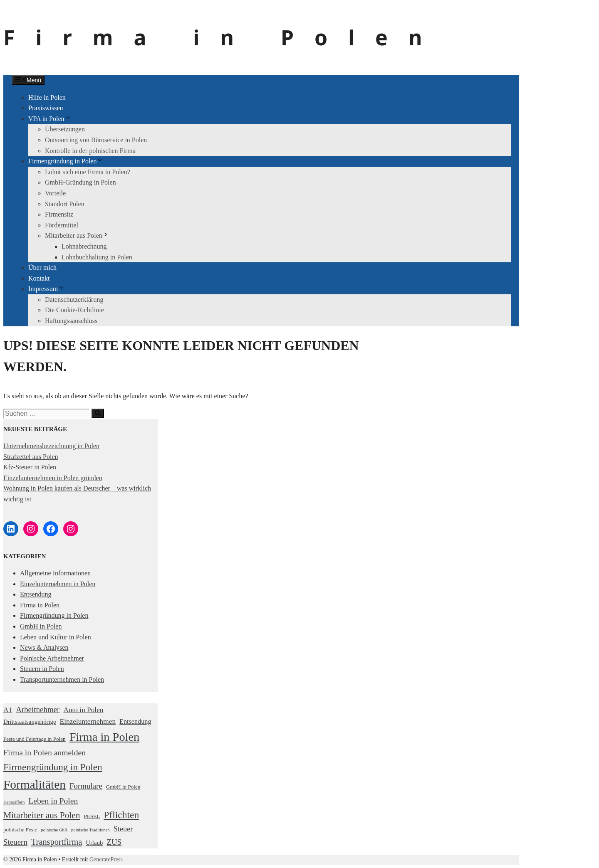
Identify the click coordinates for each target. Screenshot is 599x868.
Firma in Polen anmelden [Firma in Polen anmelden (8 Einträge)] (45, 752)
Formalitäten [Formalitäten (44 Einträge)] (35, 784)
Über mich (42, 268)
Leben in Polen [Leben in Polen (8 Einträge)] (53, 801)
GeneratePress (106, 859)
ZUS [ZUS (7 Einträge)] (114, 842)
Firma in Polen (223, 37)
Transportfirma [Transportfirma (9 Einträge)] (57, 842)
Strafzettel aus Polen (31, 457)
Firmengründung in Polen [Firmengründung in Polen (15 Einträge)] (53, 767)
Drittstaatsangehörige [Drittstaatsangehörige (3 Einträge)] (30, 722)
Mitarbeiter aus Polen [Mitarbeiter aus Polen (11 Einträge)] (42, 815)
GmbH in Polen (41, 626)
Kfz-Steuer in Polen (30, 467)
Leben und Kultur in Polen (56, 637)
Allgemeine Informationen (55, 573)
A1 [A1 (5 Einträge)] (8, 710)
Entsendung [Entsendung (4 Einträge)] (135, 722)
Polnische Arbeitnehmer (52, 658)
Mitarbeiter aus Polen (77, 235)
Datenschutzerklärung (74, 300)
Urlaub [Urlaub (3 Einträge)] (94, 843)
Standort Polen (65, 204)
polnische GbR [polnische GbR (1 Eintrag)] (54, 830)
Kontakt (39, 278)
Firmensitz (59, 214)
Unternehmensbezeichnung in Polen (51, 446)
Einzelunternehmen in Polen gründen (53, 478)
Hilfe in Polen (47, 97)
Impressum (46, 289)
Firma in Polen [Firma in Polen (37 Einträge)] (105, 737)
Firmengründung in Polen (66, 161)
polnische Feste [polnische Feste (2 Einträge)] (20, 830)
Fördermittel (62, 225)
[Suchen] (98, 413)
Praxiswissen (46, 108)
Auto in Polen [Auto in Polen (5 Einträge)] (83, 710)
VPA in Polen (50, 119)
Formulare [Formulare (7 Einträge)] (86, 786)
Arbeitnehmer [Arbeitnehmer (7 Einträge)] (38, 709)
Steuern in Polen (42, 669)
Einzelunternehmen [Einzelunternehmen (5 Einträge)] (88, 721)
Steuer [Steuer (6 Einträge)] (123, 829)
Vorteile (55, 193)
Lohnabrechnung (84, 246)
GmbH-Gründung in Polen (80, 182)
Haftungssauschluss (71, 321)
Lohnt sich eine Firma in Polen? (88, 172)
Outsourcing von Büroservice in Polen (96, 140)
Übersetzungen (65, 129)
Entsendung (36, 594)
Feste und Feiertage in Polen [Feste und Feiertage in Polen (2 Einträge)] (35, 739)
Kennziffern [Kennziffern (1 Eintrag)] (14, 802)
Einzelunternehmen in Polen (58, 584)
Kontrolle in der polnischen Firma (90, 151)
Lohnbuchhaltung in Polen (97, 257)
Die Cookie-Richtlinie (74, 310)
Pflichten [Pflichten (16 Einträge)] (121, 815)
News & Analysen (44, 647)
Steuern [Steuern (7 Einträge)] (15, 842)
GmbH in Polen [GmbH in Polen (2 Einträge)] (123, 787)
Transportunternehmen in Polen (62, 679)
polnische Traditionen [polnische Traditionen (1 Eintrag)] (90, 830)
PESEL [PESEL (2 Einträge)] (92, 816)
